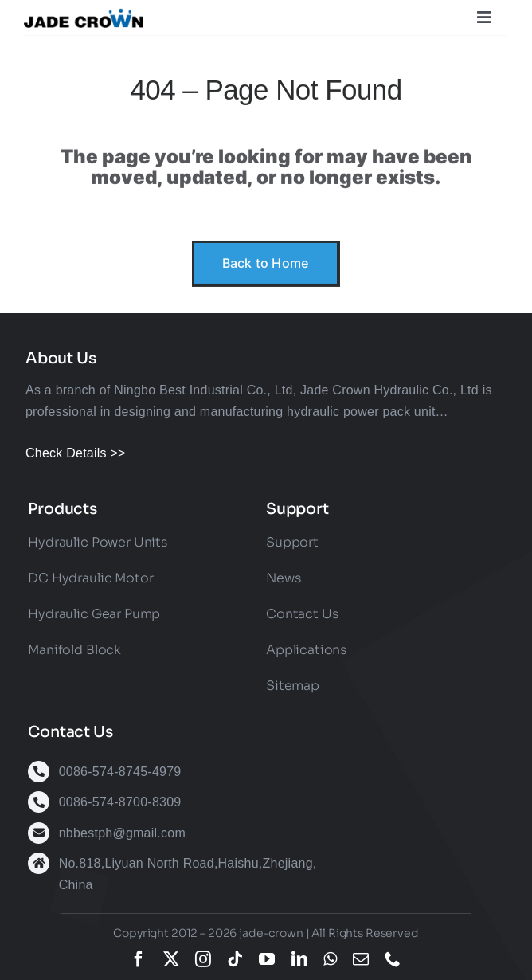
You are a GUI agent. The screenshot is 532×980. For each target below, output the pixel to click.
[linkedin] (299, 959)
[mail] (361, 959)
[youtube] (267, 959)
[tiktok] (235, 959)
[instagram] (203, 959)
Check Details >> (76, 453)
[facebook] (139, 959)
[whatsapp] (330, 959)
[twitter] (171, 959)
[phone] (393, 959)
